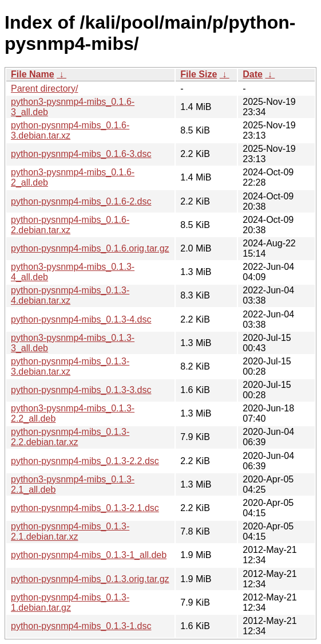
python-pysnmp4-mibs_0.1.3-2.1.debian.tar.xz (70, 531)
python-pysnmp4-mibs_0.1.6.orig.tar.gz (90, 248)
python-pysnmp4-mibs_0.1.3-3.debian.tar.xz (70, 366)
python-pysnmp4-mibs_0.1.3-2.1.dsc (85, 508)
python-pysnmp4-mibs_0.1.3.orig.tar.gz (90, 579)
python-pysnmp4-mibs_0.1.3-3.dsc (81, 390)
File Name (33, 74)
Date (253, 74)
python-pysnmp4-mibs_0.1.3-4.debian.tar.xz (70, 295)
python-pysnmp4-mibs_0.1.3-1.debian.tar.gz (70, 602)
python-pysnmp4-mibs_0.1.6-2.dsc (81, 201)
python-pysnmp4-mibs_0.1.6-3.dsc (81, 154)
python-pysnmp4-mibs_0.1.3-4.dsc (81, 319)
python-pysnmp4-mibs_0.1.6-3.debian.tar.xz (70, 130)
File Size (199, 74)
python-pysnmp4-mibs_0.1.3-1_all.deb (89, 555)
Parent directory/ (44, 89)
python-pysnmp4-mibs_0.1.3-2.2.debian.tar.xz (70, 437)
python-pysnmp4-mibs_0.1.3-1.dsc (81, 626)
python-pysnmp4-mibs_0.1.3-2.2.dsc (85, 461)
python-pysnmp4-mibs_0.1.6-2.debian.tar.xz (70, 225)
